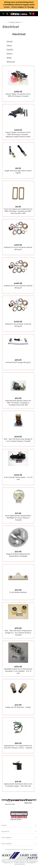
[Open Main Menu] (3, 14)
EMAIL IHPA (28, 803)
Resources (5, 831)
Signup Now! (19, 816)
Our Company (6, 838)
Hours (4, 825)
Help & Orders (7, 844)
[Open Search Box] (7, 14)
